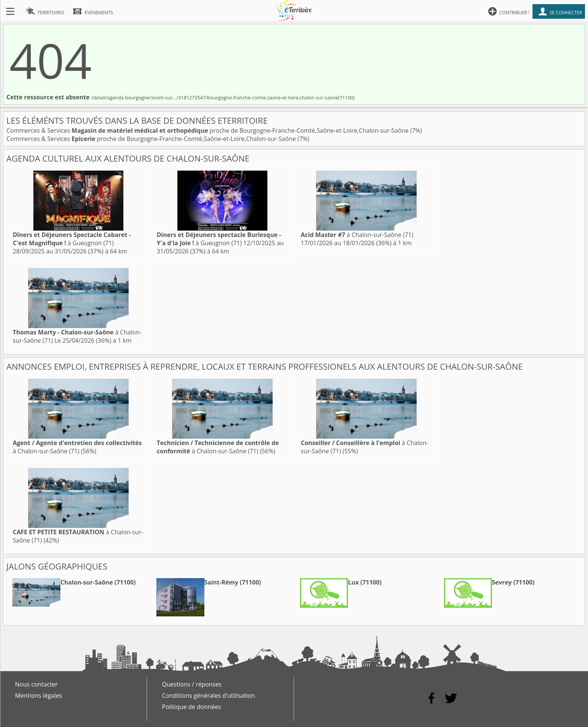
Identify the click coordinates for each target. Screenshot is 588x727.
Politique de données (191, 707)
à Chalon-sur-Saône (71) (357, 235)
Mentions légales (38, 696)
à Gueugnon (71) (72, 239)
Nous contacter (36, 684)
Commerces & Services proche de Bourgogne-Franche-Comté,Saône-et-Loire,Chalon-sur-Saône (208, 130)
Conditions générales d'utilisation (208, 696)
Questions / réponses (192, 684)
